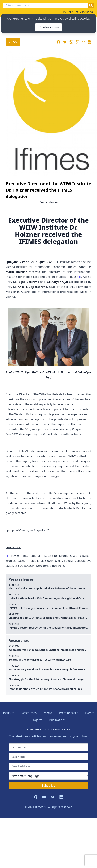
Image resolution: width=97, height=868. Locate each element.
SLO (71, 12)
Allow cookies (48, 27)
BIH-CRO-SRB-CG (84, 12)
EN (65, 12)
